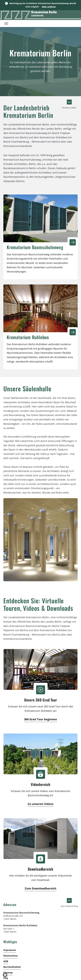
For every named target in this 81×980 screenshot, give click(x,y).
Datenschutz (11, 956)
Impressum (10, 950)
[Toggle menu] (6, 23)
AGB (6, 961)
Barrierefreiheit (12, 967)
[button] (5, 975)
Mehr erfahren (49, 7)
